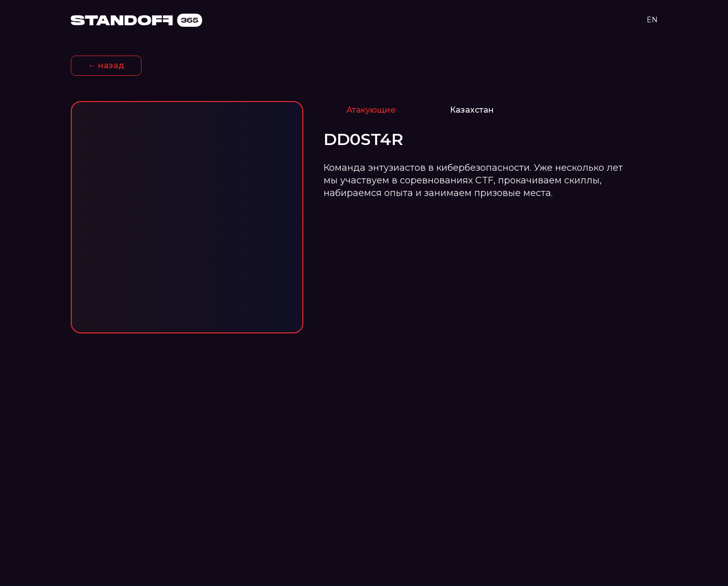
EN (652, 20)
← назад (106, 65)
